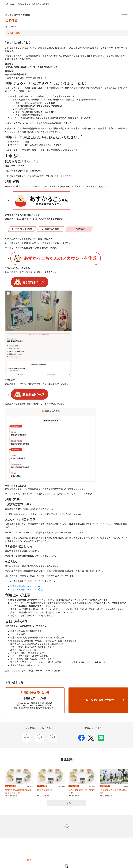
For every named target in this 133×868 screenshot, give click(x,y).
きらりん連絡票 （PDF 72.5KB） (27, 590)
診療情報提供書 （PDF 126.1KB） (27, 586)
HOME (12, 4)
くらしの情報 (14, 33)
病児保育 (45, 4)
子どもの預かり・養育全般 (28, 4)
